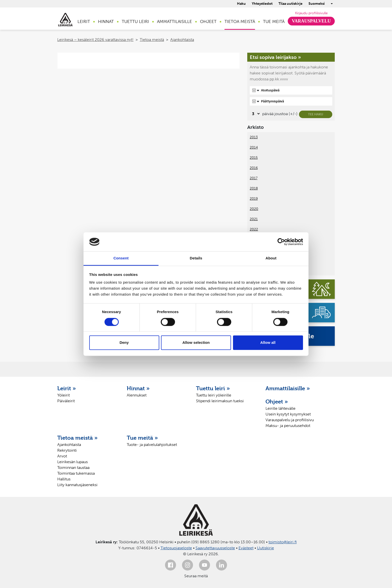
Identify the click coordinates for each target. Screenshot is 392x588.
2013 (254, 137)
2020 (254, 209)
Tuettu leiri (135, 21)
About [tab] (271, 258)
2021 (254, 219)
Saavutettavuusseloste (215, 548)
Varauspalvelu (311, 21)
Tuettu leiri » (213, 388)
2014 (254, 147)
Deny (124, 343)
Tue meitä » (142, 438)
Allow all (268, 343)
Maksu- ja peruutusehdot (288, 426)
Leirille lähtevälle (280, 408)
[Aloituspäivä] (291, 90)
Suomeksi (317, 4)
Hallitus (64, 479)
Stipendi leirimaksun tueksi (220, 401)
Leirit (84, 21)
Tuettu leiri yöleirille (214, 395)
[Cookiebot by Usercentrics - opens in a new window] (281, 242)
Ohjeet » (277, 401)
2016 (254, 168)
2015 (254, 158)
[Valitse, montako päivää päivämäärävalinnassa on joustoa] (255, 114)
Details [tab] (196, 258)
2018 (254, 188)
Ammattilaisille (174, 21)
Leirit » (67, 388)
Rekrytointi (67, 450)
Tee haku (316, 114)
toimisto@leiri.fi (283, 542)
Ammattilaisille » (288, 388)
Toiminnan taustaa (73, 468)
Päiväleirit (66, 401)
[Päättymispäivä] (291, 101)
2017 (254, 178)
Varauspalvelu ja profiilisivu (290, 420)
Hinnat (106, 21)
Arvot (62, 456)
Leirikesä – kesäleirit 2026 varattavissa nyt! (95, 40)
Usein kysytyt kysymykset (288, 414)
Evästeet (246, 548)
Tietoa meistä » (77, 438)
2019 (254, 199)
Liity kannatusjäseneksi (77, 485)
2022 (254, 229)
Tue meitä (274, 21)
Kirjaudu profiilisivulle (311, 13)
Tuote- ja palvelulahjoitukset (152, 445)
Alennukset (137, 395)
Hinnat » (138, 388)
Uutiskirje (265, 548)
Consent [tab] (121, 258)
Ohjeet (208, 21)
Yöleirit (63, 395)
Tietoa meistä (240, 21)
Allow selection (196, 343)
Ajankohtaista (182, 40)
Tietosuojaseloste (176, 548)
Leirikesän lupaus (72, 462)
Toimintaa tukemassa (76, 473)
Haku (241, 4)
